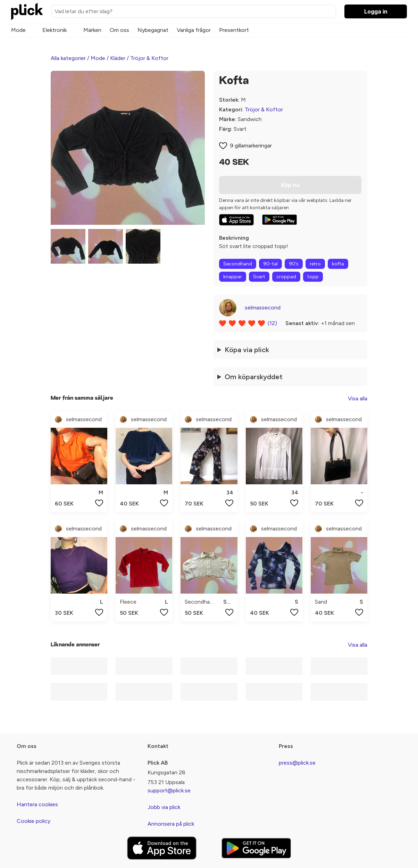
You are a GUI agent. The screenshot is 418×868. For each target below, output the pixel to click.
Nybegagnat (153, 30)
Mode (18, 30)
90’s (294, 264)
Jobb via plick (164, 807)
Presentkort (234, 30)
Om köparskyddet (254, 377)
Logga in (376, 11)
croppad (286, 277)
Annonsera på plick (171, 824)
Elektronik (55, 30)
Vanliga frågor (194, 30)
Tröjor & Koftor (149, 58)
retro (315, 264)
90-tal (270, 264)
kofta (338, 264)
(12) (272, 323)
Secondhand (238, 264)
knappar (233, 277)
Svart (259, 277)
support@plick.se (169, 790)
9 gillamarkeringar (251, 146)
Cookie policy (34, 821)
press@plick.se (297, 763)
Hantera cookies (37, 804)
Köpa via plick (247, 350)
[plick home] (27, 11)
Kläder (118, 58)
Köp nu (290, 185)
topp (313, 277)
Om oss (119, 30)
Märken (92, 30)
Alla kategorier (68, 58)
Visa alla (358, 398)
